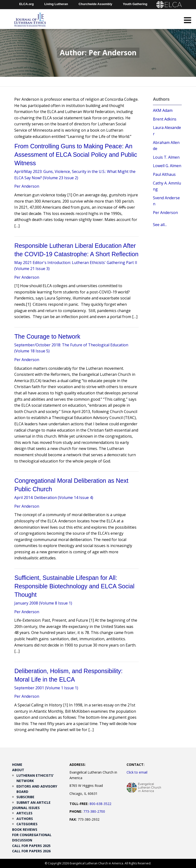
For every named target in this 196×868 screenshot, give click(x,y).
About (18, 770)
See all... (160, 225)
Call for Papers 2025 (31, 846)
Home (17, 765)
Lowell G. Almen (167, 166)
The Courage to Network (47, 336)
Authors (25, 819)
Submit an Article (34, 802)
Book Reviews (25, 829)
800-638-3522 (100, 804)
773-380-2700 (94, 811)
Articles (24, 813)
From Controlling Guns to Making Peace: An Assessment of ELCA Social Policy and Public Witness (76, 155)
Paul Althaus (164, 174)
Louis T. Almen (166, 157)
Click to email (137, 772)
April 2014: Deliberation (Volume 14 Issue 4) (54, 498)
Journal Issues (26, 808)
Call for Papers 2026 (31, 851)
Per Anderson (27, 186)
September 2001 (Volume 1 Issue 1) (46, 688)
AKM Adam (163, 110)
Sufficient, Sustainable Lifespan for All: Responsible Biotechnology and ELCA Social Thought (74, 586)
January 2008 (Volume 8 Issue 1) (43, 603)
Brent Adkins (165, 119)
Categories (27, 824)
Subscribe (25, 797)
